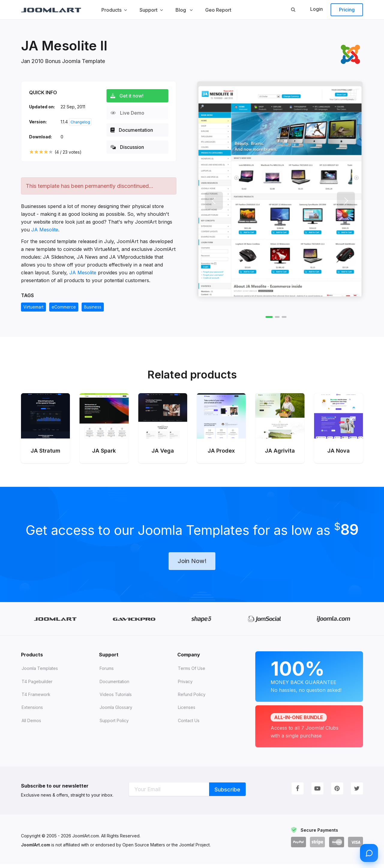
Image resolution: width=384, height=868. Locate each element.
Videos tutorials (116, 698)
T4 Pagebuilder (37, 685)
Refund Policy (192, 698)
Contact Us (189, 724)
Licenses (187, 711)
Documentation (134, 130)
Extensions (32, 711)
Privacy (185, 685)
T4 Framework (36, 698)
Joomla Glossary (116, 711)
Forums (107, 672)
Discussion (130, 147)
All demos (31, 724)
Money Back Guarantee (309, 679)
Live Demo (130, 113)
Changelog (80, 122)
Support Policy (114, 724)
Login (316, 9)
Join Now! (192, 565)
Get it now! (130, 96)
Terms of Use (192, 672)
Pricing (347, 10)
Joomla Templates (40, 672)
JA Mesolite (45, 230)
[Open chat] (369, 853)
